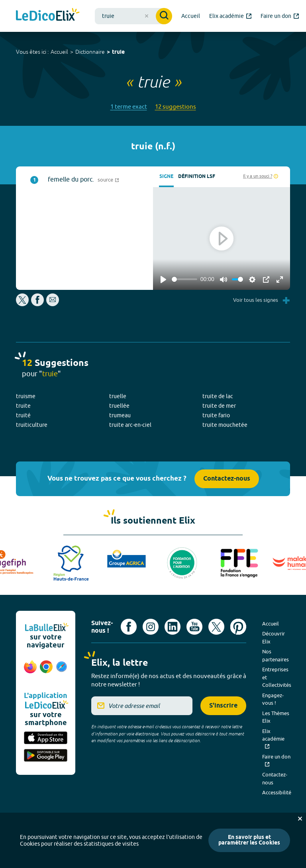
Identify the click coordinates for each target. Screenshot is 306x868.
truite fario (216, 415)
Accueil (59, 52)
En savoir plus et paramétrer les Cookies (249, 840)
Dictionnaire (90, 52)
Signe (166, 177)
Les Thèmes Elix (276, 717)
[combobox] (133, 16)
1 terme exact (129, 107)
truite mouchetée (225, 425)
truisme (26, 396)
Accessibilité (277, 792)
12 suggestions (176, 107)
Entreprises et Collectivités (277, 677)
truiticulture (32, 425)
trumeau (120, 415)
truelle (118, 396)
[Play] (163, 280)
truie (118, 52)
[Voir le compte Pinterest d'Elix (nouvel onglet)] (238, 627)
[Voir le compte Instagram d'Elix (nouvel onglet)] (151, 627)
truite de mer (219, 406)
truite (23, 406)
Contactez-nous (227, 479)
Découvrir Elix (274, 637)
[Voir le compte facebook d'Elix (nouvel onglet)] (129, 627)
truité (23, 415)
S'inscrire (223, 706)
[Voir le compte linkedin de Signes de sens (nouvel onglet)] (173, 627)
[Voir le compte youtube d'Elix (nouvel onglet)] (194, 627)
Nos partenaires (276, 655)
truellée (119, 406)
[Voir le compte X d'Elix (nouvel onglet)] (216, 627)
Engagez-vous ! (273, 699)
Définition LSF (197, 177)
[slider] (184, 279)
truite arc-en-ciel (130, 425)
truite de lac (218, 396)
